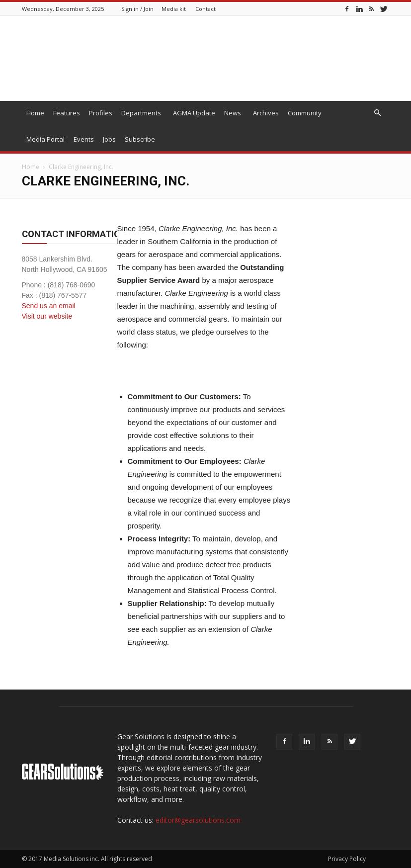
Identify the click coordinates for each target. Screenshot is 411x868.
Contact (205, 9)
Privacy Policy (347, 859)
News (233, 113)
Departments (141, 113)
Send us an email (49, 306)
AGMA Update (194, 113)
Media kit (174, 9)
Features (67, 113)
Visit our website (47, 316)
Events (84, 139)
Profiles (101, 113)
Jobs (109, 139)
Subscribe (140, 139)
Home (35, 113)
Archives (266, 113)
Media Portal (45, 139)
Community (305, 113)
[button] (378, 113)
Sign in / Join (137, 9)
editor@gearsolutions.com (198, 820)
